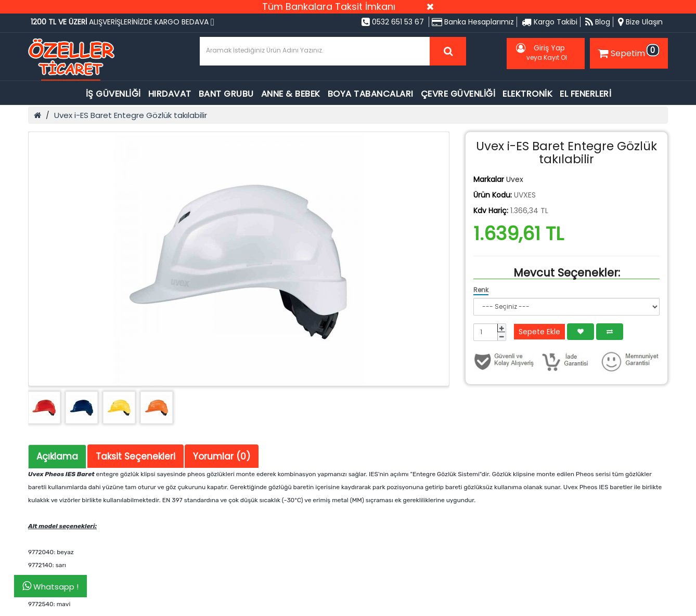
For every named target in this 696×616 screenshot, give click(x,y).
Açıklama (57, 456)
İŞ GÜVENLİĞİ (113, 94)
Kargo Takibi (550, 22)
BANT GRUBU (226, 94)
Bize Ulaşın (640, 22)
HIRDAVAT (170, 94)
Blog (598, 22)
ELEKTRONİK (527, 94)
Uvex (515, 179)
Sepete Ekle (539, 332)
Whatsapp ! (50, 586)
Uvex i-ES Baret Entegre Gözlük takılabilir (131, 115)
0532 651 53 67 (393, 22)
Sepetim (627, 51)
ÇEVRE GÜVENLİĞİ (458, 94)
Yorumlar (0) (222, 456)
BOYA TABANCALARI (371, 94)
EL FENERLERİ (585, 94)
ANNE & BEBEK (291, 94)
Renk (481, 290)
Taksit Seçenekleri (136, 456)
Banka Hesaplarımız (473, 22)
